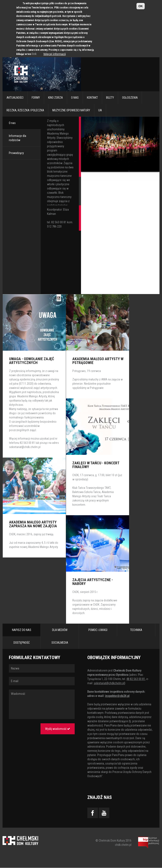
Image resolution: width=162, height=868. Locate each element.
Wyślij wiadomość (58, 729)
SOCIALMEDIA (60, 643)
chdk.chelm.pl (123, 845)
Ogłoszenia (130, 98)
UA (100, 110)
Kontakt (92, 98)
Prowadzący (16, 153)
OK (141, 6)
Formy (36, 98)
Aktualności (15, 98)
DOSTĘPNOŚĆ (22, 643)
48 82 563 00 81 (136, 679)
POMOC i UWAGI (98, 630)
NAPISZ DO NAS (22, 630)
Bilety (110, 98)
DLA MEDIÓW (60, 630)
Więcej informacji (55, 54)
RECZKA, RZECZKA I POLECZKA (25, 110)
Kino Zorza (55, 98)
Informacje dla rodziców (18, 138)
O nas (75, 98)
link (34, 54)
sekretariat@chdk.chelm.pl (25, 447)
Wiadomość (42, 704)
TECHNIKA (136, 630)
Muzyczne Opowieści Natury (71, 110)
